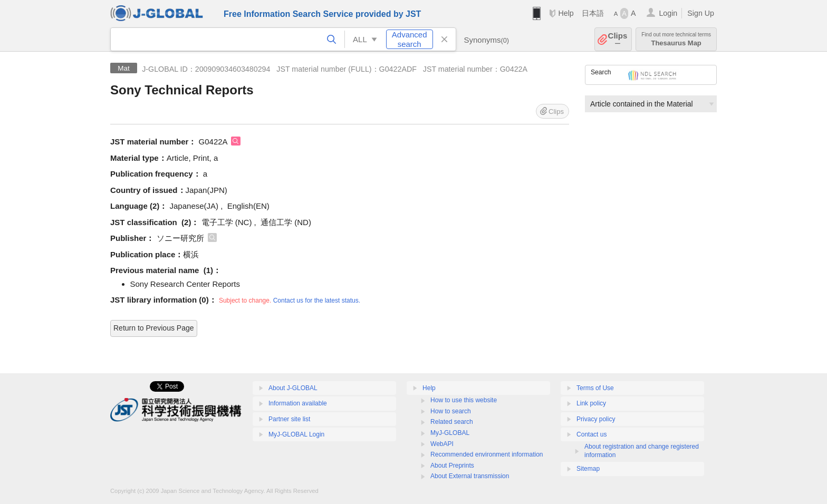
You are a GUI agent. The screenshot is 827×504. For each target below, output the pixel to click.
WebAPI (442, 444)
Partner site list (289, 419)
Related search (452, 422)
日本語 (593, 13)
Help (566, 13)
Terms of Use (595, 388)
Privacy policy (596, 419)
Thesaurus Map (676, 39)
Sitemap (588, 469)
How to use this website (464, 400)
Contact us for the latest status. (317, 301)
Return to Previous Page (154, 328)
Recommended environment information (487, 454)
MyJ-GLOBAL (450, 433)
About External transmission (470, 476)
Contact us (592, 434)
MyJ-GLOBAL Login (296, 434)
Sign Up (701, 13)
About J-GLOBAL (293, 388)
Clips (618, 39)
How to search (451, 411)
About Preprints (452, 466)
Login (668, 13)
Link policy (591, 403)
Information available (298, 403)
